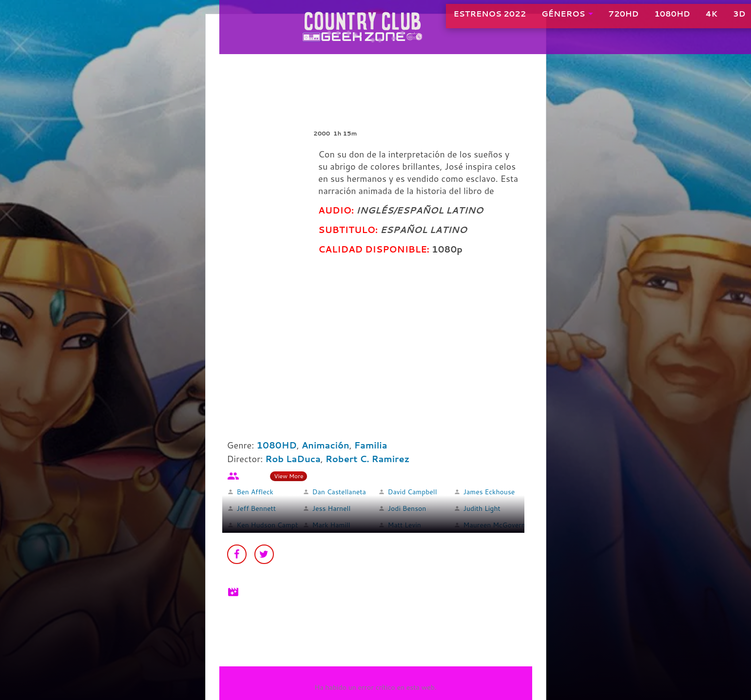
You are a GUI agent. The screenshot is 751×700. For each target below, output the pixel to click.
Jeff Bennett (257, 508)
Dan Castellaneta (339, 492)
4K (683, 19)
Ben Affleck (255, 492)
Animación (326, 445)
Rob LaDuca (293, 459)
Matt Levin (404, 525)
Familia (371, 445)
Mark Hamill (331, 525)
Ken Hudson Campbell (272, 525)
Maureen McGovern (494, 525)
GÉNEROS (535, 19)
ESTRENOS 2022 (462, 19)
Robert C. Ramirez (368, 459)
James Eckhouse (489, 492)
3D (711, 19)
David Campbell (413, 492)
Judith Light (482, 508)
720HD (596, 19)
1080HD (644, 19)
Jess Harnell (332, 508)
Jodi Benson (407, 508)
